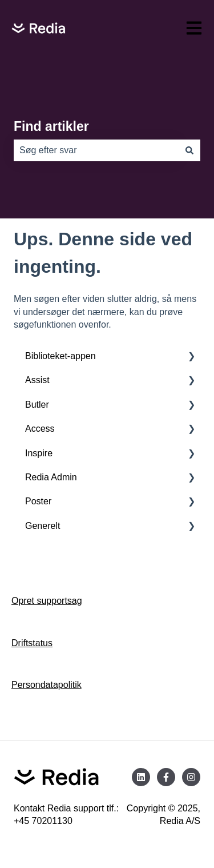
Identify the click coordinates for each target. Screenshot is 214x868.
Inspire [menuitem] (39, 453)
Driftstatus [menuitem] (32, 643)
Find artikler (51, 126)
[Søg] (189, 150)
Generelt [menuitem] (43, 526)
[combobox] (96, 150)
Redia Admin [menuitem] (51, 477)
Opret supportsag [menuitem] (47, 601)
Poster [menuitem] (38, 501)
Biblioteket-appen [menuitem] (60, 356)
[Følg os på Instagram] (191, 777)
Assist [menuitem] (37, 380)
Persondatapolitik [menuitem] (47, 685)
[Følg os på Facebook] (166, 777)
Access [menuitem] (40, 429)
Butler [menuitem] (37, 405)
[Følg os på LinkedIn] (141, 777)
